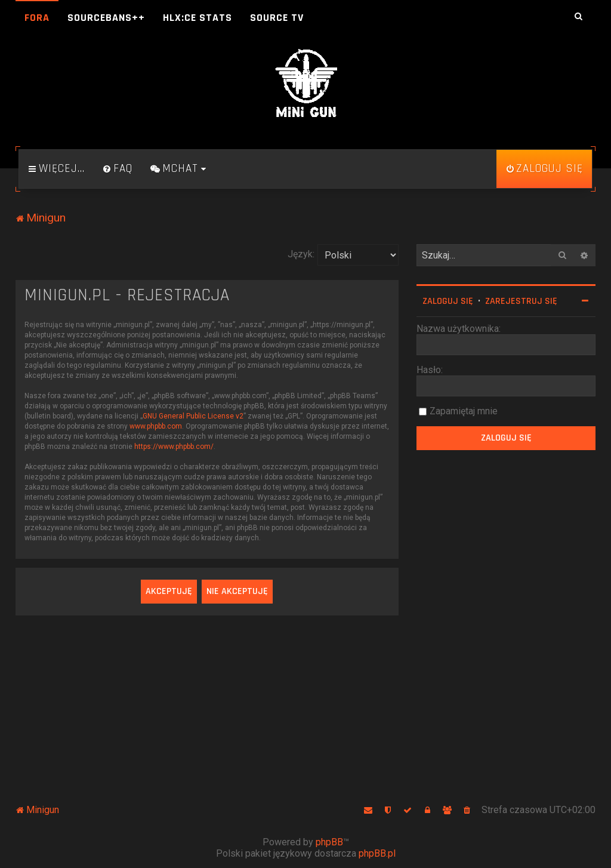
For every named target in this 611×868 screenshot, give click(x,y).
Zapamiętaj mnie (464, 411)
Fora (37, 18)
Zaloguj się (448, 301)
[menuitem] (118, 169)
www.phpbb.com (156, 426)
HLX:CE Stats (198, 18)
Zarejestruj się (521, 301)
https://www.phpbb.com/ (174, 447)
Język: (301, 254)
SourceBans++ (106, 18)
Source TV (277, 18)
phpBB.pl (377, 853)
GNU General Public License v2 (193, 416)
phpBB (329, 842)
